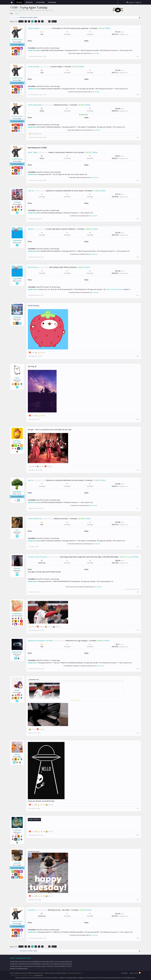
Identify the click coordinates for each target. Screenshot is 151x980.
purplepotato (17, 614)
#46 (138, 257)
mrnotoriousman (17, 40)
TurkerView (96, 53)
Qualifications (32, 50)
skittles (17, 690)
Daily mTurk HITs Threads (26, 10)
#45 (138, 219)
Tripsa (43, 10)
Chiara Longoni (34, 28)
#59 (138, 900)
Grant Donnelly (34, 66)
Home (12, 2)
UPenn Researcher (35, 105)
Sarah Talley (32, 152)
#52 (138, 547)
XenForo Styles (62, 973)
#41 (138, 56)
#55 (138, 669)
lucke (17, 378)
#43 (138, 137)
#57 (138, 808)
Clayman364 (17, 240)
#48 (138, 356)
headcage (17, 317)
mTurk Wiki (40, 2)
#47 (138, 295)
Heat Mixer (17, 441)
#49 (138, 419)
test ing (17, 755)
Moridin (17, 568)
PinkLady (17, 202)
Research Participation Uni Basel (40, 640)
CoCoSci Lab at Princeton (38, 557)
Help (131, 973)
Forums (19, 2)
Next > (54, 21)
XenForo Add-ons (50, 973)
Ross (17, 530)
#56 (138, 733)
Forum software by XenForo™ (27, 973)
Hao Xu (31, 191)
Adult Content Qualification (115, 289)
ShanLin (31, 229)
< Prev (21, 21)
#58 (138, 835)
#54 (138, 630)
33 (49, 21)
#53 (138, 592)
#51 (138, 508)
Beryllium (125, 973)
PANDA (108, 28)
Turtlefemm (17, 830)
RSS (140, 973)
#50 (138, 470)
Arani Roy (31, 910)
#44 (138, 180)
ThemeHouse (39, 975)
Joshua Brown (17, 652)
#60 (138, 938)
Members (29, 2)
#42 (138, 95)
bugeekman (17, 492)
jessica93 (17, 863)
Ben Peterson (33, 267)
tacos (16, 13)
